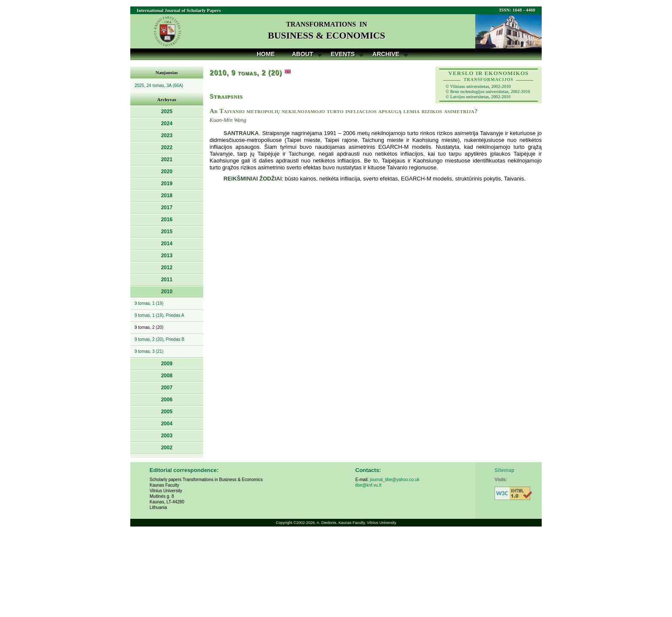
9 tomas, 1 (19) (149, 303)
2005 (167, 412)
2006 (167, 400)
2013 (167, 256)
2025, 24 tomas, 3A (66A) (159, 86)
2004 (167, 424)
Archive (386, 54)
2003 (167, 436)
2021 (167, 160)
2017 (167, 208)
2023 (167, 135)
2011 (167, 280)
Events (343, 54)
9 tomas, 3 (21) (149, 351)
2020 (167, 172)
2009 (167, 364)
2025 (167, 111)
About (303, 54)
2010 (167, 292)
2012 (167, 268)
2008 (167, 376)
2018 (167, 196)
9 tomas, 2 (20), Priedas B (159, 339)
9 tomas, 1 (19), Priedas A (159, 315)
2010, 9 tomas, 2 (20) (246, 73)
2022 (167, 147)
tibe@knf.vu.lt (368, 485)
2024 (167, 123)
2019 (167, 184)
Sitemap (505, 470)
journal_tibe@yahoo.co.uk (395, 480)
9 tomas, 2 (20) (149, 327)
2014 (167, 244)
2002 (167, 448)
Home (266, 54)
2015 (167, 232)
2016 (167, 220)
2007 (167, 388)
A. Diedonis (327, 523)
